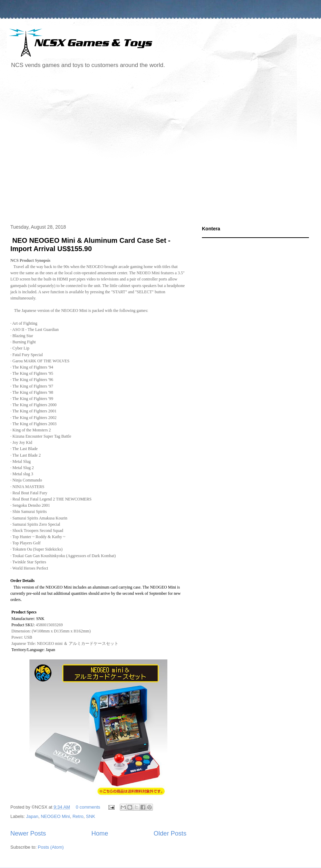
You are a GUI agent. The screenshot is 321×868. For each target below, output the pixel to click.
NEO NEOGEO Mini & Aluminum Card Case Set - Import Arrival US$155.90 (90, 244)
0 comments (88, 807)
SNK (91, 816)
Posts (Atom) (51, 847)
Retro (78, 816)
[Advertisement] (65, 147)
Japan (32, 816)
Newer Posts (28, 833)
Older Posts (170, 833)
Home (100, 833)
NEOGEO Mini (55, 816)
